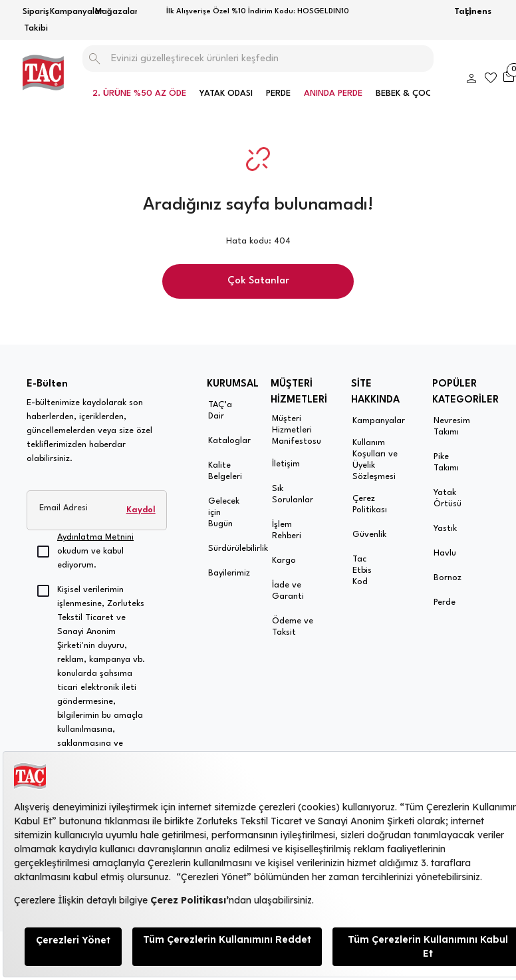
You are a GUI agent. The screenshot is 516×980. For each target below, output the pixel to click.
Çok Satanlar (258, 281)
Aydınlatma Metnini (95, 537)
